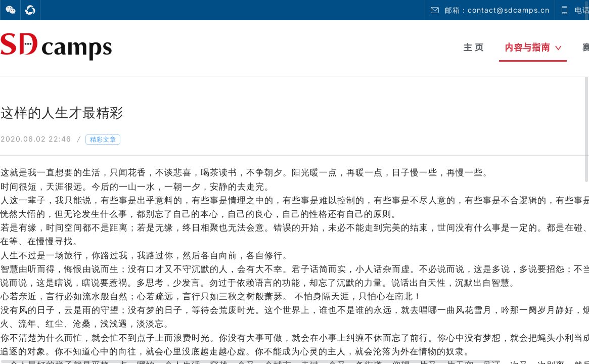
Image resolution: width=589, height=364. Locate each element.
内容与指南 (533, 47)
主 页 (473, 47)
